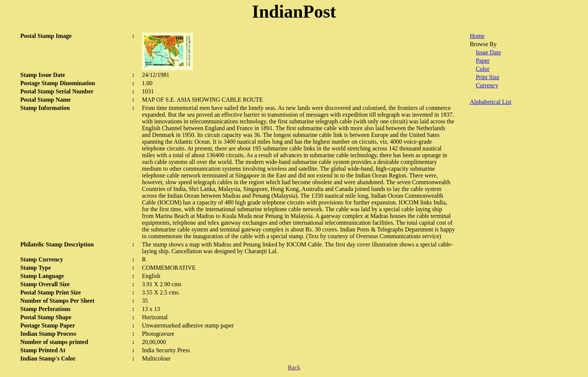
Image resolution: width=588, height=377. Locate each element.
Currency (487, 85)
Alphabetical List (491, 102)
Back (294, 367)
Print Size (488, 77)
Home (477, 36)
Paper (482, 61)
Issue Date (488, 52)
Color (482, 69)
